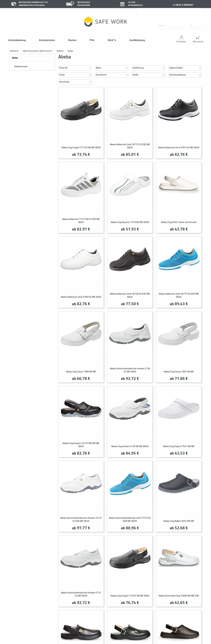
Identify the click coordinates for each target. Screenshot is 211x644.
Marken (72, 40)
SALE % (112, 40)
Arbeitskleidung (17, 40)
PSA (92, 40)
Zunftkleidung (137, 40)
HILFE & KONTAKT (183, 5)
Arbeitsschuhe (47, 40)
